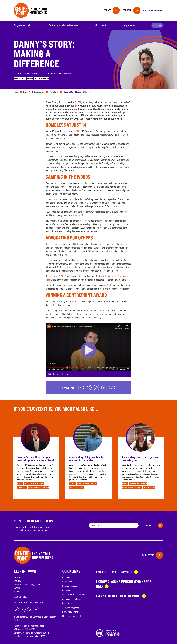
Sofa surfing (149, 487)
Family (30, 79)
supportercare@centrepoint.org (28, 602)
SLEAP (78, 102)
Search (158, 25)
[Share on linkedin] (104, 388)
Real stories (20, 79)
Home (16, 92)
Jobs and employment (34, 483)
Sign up (147, 526)
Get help (127, 10)
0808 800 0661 (157, 10)
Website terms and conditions (75, 595)
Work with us (68, 582)
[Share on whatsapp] (96, 388)
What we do (101, 25)
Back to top (148, 555)
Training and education (39, 487)
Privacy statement (70, 612)
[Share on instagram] (30, 610)
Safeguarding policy (71, 607)
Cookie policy (68, 603)
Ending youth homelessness (64, 25)
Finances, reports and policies (75, 616)
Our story (66, 577)
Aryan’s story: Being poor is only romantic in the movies (86, 459)
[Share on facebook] (81, 388)
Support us (129, 25)
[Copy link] (112, 388)
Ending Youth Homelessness (34, 92)
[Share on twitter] (88, 388)
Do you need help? (23, 25)
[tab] (18, 92)
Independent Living (138, 483)
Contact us (67, 590)
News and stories (70, 586)
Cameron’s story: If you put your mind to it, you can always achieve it (36, 459)
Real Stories (54, 92)
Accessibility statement (72, 599)
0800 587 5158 (20, 597)
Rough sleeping (42, 79)
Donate (107, 10)
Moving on (22, 487)
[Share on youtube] (36, 610)
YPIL (61, 276)
